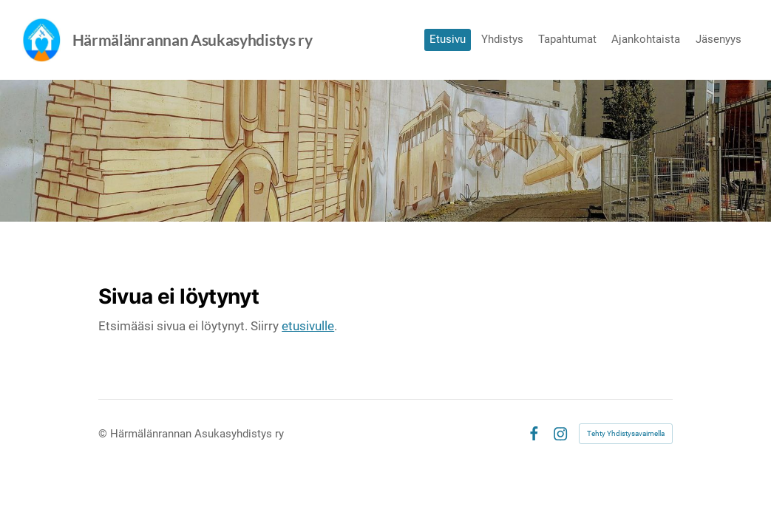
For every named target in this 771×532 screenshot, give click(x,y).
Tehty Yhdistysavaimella (626, 433)
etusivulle (308, 326)
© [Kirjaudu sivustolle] (104, 434)
